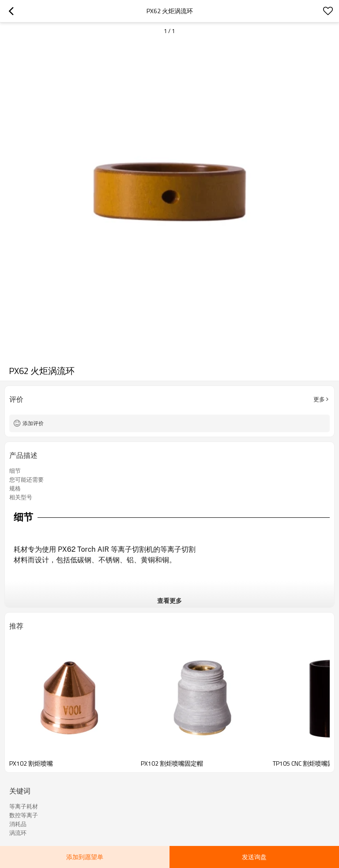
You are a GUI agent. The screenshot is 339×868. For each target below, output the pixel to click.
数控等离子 (24, 815)
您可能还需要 (26, 479)
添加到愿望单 (85, 857)
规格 (15, 488)
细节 (15, 471)
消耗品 (18, 824)
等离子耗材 (24, 806)
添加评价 (33, 423)
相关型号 (21, 497)
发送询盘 (254, 857)
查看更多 (169, 600)
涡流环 (18, 833)
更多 (319, 399)
